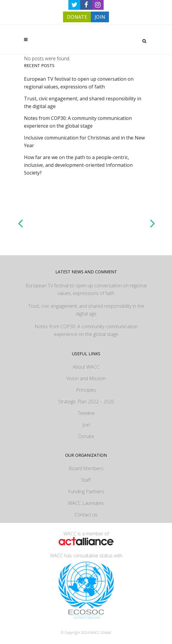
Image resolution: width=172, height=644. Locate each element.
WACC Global (101, 633)
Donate (86, 436)
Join (86, 425)
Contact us (86, 515)
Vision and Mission (86, 378)
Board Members (86, 468)
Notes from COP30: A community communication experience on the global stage (86, 330)
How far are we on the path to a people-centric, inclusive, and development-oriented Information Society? (78, 165)
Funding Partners (86, 491)
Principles (86, 390)
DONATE (77, 17)
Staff (86, 480)
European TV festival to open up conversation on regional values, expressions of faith (86, 289)
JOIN (100, 17)
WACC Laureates (86, 503)
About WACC (86, 367)
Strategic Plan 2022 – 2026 (86, 402)
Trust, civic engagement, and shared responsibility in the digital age (86, 310)
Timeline (86, 413)
